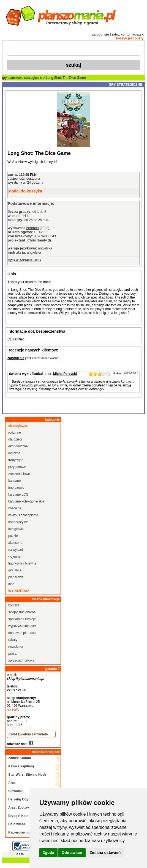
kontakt (14, 605)
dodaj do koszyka (26, 191)
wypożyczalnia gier (22, 626)
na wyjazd (16, 550)
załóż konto (121, 34)
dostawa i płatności (22, 633)
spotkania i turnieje (22, 619)
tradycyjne (16, 460)
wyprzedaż (19, 591)
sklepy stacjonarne (22, 612)
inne (11, 584)
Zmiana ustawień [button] (105, 853)
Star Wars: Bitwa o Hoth (27, 775)
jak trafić (13, 710)
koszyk (138, 34)
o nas (20, 854)
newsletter (16, 647)
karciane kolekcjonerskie (26, 501)
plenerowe (16, 577)
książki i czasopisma (23, 515)
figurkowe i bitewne (22, 563)
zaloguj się (100, 34)
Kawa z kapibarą (21, 766)
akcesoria (15, 543)
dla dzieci (15, 439)
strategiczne (33, 78)
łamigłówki (16, 529)
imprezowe (16, 488)
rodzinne (15, 432)
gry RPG (15, 570)
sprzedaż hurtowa (21, 660)
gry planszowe (13, 78)
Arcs (12, 783)
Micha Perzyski (65, 374)
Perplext (32, 228)
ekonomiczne (18, 446)
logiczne (14, 453)
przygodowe (17, 467)
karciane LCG (18, 495)
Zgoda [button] (48, 853)
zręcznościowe (19, 474)
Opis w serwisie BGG (24, 260)
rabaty (13, 640)
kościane (15, 508)
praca (12, 654)
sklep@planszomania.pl (26, 679)
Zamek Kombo (20, 758)
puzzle (13, 536)
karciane (14, 481)
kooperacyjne (18, 522)
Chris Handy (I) (39, 240)
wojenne (14, 557)
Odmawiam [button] (72, 853)
